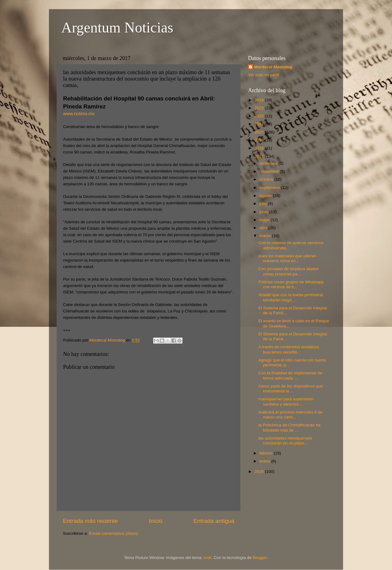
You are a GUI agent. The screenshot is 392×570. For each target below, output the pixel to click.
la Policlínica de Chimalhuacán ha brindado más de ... (290, 427)
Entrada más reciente (90, 521)
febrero (267, 453)
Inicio (156, 521)
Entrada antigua (214, 521)
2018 (260, 148)
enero (265, 461)
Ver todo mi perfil (264, 75)
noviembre (270, 171)
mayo (265, 220)
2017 (260, 156)
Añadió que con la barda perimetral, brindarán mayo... (291, 297)
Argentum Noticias (117, 27)
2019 (260, 140)
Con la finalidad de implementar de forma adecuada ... (290, 375)
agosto (266, 196)
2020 (260, 132)
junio (264, 212)
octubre (267, 179)
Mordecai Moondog (273, 67)
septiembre (270, 188)
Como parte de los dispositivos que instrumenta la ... (291, 389)
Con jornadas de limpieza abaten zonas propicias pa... (289, 271)
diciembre (269, 163)
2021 (260, 124)
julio (264, 204)
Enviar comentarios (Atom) (114, 533)
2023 (260, 108)
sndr (208, 558)
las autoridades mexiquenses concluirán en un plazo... (285, 441)
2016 (260, 472)
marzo (266, 236)
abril (264, 228)
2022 (260, 116)
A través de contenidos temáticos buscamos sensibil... (289, 349)
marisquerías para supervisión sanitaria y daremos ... (286, 401)
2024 (260, 100)
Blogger (260, 558)
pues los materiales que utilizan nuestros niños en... (287, 258)
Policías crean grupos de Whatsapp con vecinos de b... (291, 284)
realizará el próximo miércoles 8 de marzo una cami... (290, 415)
